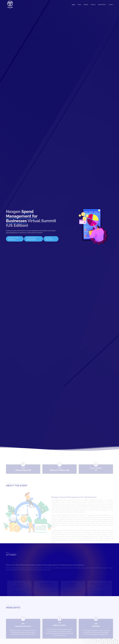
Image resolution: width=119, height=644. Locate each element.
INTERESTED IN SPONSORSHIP (31, 239)
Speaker (86, 4)
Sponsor (93, 4)
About (79, 4)
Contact (111, 4)
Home (73, 4)
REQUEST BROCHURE (49, 239)
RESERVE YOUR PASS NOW (13, 239)
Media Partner (102, 4)
